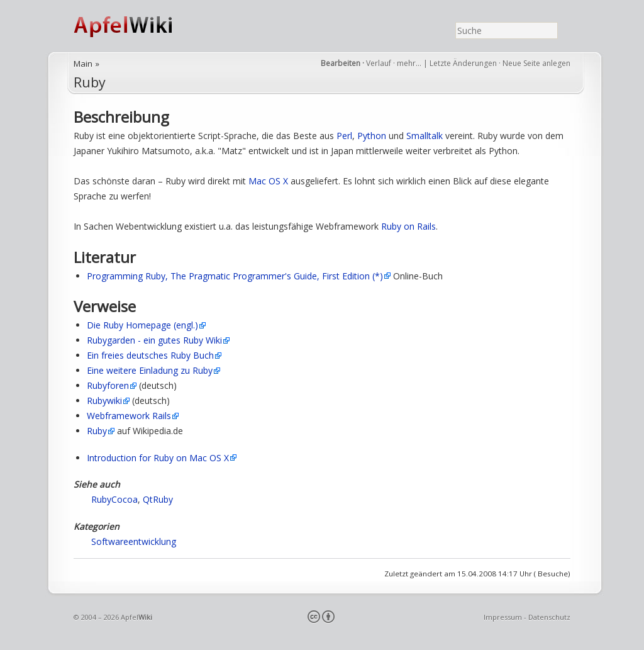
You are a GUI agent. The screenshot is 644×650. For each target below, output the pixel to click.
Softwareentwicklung (134, 541)
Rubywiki (104, 401)
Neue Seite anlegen (536, 63)
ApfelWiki (136, 26)
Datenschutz (549, 617)
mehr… (410, 63)
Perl (344, 136)
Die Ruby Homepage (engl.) (142, 325)
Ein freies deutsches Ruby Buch (150, 355)
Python (372, 136)
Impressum (503, 617)
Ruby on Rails (408, 226)
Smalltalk (425, 136)
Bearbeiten (341, 63)
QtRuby (158, 499)
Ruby (90, 82)
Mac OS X (268, 181)
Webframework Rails (129, 416)
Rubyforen (108, 385)
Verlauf (379, 63)
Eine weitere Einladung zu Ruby (150, 370)
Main (83, 64)
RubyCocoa (114, 499)
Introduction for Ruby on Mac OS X (158, 458)
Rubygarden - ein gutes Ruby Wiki (154, 340)
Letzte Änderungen (463, 63)
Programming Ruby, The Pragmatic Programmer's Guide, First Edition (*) (235, 276)
